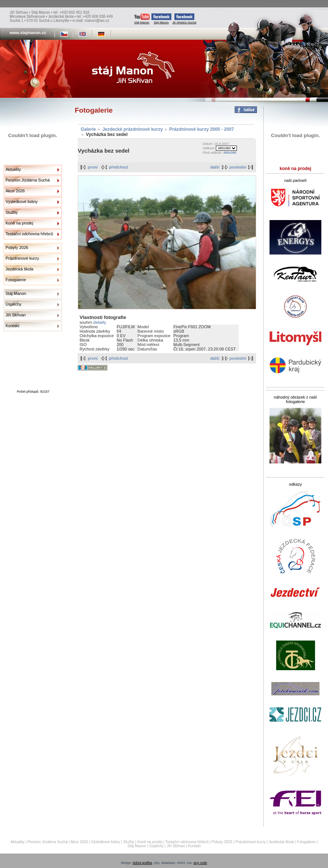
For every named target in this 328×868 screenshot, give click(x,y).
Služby (12, 212)
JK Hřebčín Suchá (184, 19)
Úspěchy (14, 304)
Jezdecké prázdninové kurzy (132, 129)
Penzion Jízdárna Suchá (28, 180)
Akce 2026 (15, 191)
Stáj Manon (142, 19)
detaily (100, 322)
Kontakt (12, 326)
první (93, 167)
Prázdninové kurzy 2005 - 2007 (202, 129)
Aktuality (13, 169)
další (215, 167)
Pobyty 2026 (17, 247)
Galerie (88, 129)
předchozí (118, 167)
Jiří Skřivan (16, 315)
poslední (238, 167)
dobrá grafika (142, 863)
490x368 (230, 153)
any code (200, 863)
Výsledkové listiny (22, 202)
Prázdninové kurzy (22, 258)
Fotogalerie (16, 280)
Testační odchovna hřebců (29, 234)
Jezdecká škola (19, 269)
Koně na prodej (19, 223)
